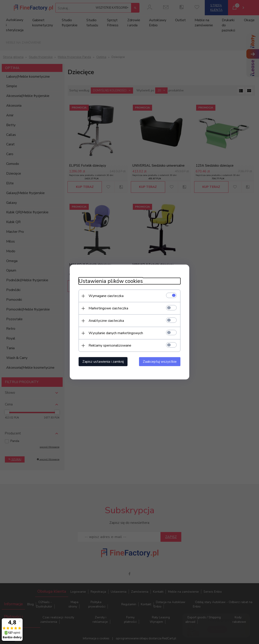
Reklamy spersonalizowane (110, 345)
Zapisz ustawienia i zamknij (103, 362)
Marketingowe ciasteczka (108, 308)
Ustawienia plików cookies (111, 281)
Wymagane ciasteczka (106, 296)
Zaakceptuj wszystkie (160, 362)
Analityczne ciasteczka (106, 321)
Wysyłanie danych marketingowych (116, 333)
